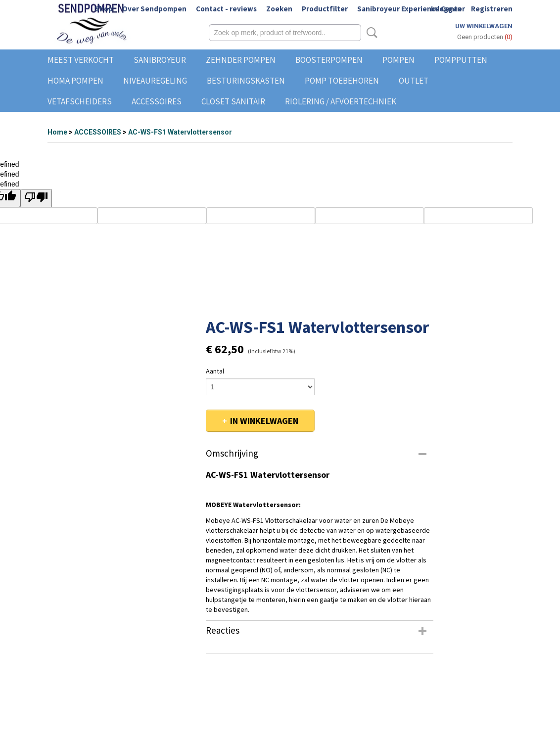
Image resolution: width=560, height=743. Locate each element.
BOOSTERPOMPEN (329, 60)
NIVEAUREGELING (155, 81)
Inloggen (446, 9)
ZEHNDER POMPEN (241, 60)
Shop (104, 9)
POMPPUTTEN (461, 60)
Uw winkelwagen (484, 26)
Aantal (215, 371)
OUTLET (414, 81)
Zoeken (279, 9)
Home (57, 132)
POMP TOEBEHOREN (342, 81)
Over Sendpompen (154, 9)
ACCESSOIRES (157, 101)
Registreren (492, 9)
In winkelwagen (264, 421)
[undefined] (36, 198)
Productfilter (325, 9)
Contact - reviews (226, 9)
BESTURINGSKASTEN (246, 81)
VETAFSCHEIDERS (80, 101)
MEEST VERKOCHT (81, 60)
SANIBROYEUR (160, 60)
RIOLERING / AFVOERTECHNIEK (341, 101)
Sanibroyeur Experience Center (411, 9)
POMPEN (398, 60)
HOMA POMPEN (75, 81)
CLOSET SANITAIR (233, 101)
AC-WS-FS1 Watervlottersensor (180, 132)
